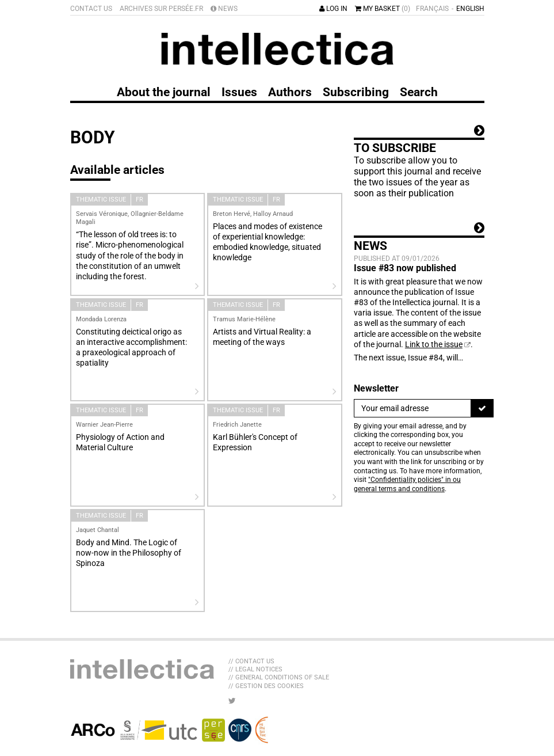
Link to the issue (434, 344)
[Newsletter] (412, 408)
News (224, 9)
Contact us (91, 9)
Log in (333, 9)
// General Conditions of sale (279, 677)
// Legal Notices (255, 669)
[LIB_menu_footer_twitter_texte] (232, 701)
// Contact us (251, 661)
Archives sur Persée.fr (161, 9)
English (470, 9)
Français (432, 9)
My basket (383, 9)
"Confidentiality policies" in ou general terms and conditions (407, 484)
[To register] (482, 408)
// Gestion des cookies (266, 686)
